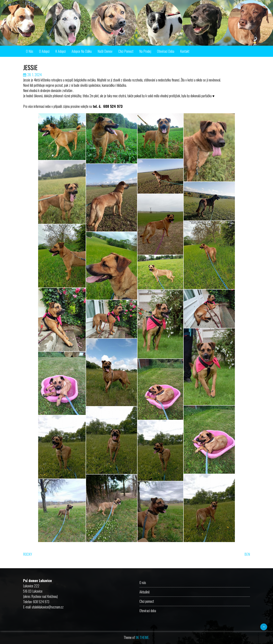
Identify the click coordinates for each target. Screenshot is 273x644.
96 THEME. (143, 637)
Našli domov (105, 51)
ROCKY (28, 554)
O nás (30, 51)
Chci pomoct (126, 51)
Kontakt (185, 51)
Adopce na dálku (82, 51)
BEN (247, 554)
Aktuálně (145, 592)
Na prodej (145, 51)
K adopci (61, 51)
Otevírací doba (166, 51)
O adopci (44, 51)
